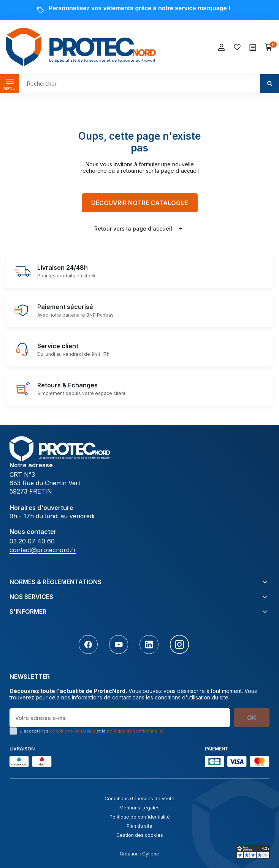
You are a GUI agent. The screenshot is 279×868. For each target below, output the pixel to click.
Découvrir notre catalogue (140, 203)
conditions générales (73, 731)
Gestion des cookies (140, 835)
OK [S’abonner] (252, 718)
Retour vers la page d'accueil (133, 229)
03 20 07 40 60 (32, 541)
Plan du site (139, 826)
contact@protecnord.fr (43, 550)
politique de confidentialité (135, 731)
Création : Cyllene (139, 854)
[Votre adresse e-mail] (120, 718)
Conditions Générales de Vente (139, 799)
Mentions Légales (139, 808)
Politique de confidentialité (140, 817)
